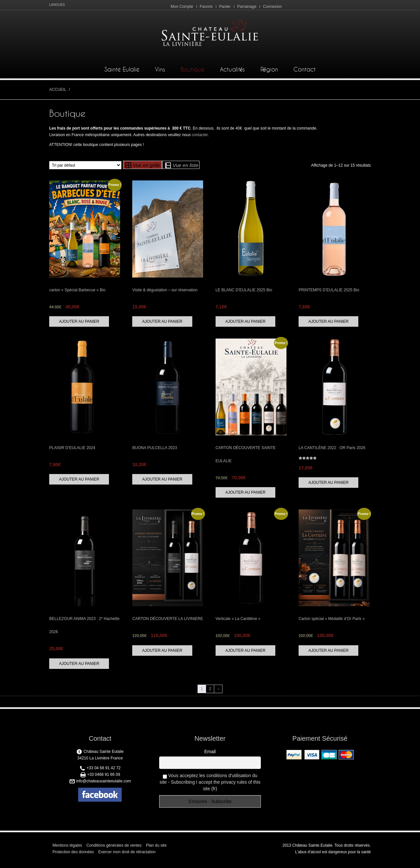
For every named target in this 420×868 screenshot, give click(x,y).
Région (269, 72)
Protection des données (73, 855)
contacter (200, 138)
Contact (304, 72)
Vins (160, 72)
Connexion (272, 7)
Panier (225, 7)
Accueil (58, 92)
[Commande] (85, 168)
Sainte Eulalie (122, 72)
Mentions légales (67, 848)
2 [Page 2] (210, 692)
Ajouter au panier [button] (79, 324)
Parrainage (247, 7)
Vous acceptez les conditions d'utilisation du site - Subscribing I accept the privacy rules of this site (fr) (210, 785)
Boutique (193, 72)
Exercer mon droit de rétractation (127, 855)
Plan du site (156, 848)
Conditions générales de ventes (114, 848)
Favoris (206, 7)
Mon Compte (182, 7)
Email (210, 754)
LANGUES (57, 5)
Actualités (232, 72)
